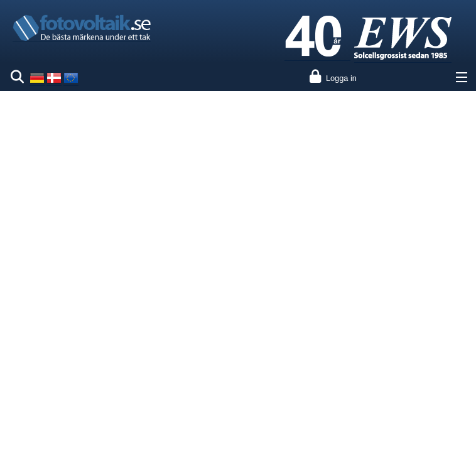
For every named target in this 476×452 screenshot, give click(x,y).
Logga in (341, 78)
